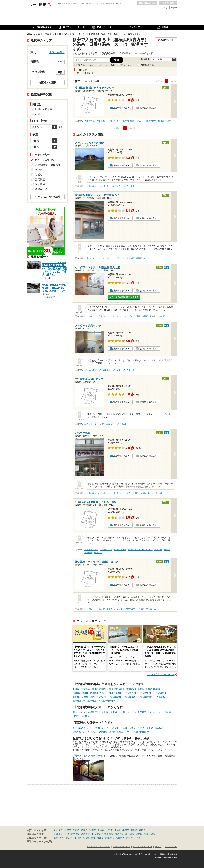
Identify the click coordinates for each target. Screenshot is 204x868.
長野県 (126, 830)
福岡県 (142, 830)
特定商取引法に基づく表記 (146, 854)
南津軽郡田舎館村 (135, 689)
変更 (60, 62)
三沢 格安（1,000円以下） (117, 424)
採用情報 (174, 854)
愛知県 (134, 830)
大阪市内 (110, 838)
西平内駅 (88, 553)
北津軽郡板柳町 (154, 689)
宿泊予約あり (128, 65)
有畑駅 (161, 121)
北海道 (117, 830)
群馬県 (93, 830)
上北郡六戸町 (146, 693)
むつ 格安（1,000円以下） (125, 609)
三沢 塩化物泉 (90, 186)
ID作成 (174, 8)
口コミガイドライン (143, 847)
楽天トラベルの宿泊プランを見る (124, 297)
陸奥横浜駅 (151, 121)
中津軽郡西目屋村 (81, 689)
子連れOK (144, 732)
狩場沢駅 (98, 553)
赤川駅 (147, 258)
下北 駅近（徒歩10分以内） (133, 121)
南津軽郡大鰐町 (117, 689)
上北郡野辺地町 (115, 693)
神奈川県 (58, 830)
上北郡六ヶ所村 (80, 697)
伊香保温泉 (108, 834)
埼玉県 (68, 830)
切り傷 (168, 712)
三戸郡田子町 (109, 701)
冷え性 (122, 712)
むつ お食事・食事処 (103, 609)
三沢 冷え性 (115, 186)
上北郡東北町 (161, 693)
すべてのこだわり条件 (47, 197)
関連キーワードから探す (40, 842)
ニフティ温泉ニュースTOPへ (161, 674)
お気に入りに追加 (148, 108)
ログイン (164, 8)
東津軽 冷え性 (120, 550)
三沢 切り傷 (103, 186)
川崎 (62, 838)
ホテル (160, 712)
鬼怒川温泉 (150, 834)
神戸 (139, 838)
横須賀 (69, 838)
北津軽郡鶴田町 (80, 693)
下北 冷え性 (89, 121)
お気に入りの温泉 (147, 3)
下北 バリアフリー (92, 258)
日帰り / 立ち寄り (45, 109)
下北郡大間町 (116, 697)
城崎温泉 (85, 834)
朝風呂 (76, 716)
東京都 (101, 830)
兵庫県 (84, 830)
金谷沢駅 (130, 258)
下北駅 (137, 316)
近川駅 (139, 258)
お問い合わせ (171, 847)
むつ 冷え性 (113, 316)
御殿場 (100, 838)
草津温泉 (58, 834)
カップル (131, 712)
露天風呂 (142, 712)
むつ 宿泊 (89, 316)
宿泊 (75, 712)
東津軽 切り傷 (106, 550)
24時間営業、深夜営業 (48, 165)
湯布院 (139, 834)
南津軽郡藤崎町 (100, 689)
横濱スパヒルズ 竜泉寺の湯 (88, 756)
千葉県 (76, 830)
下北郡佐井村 (163, 697)
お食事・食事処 (109, 712)
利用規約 (164, 854)
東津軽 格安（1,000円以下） (140, 550)
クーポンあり (108, 65)
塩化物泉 (85, 716)
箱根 (67, 834)
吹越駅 (168, 121)
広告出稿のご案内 (122, 847)
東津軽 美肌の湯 (91, 550)
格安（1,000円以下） (89, 712)
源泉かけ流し (79, 732)
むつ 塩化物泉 (90, 370)
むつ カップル (126, 316)
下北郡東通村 (131, 697)
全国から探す (57, 52)
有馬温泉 (75, 834)
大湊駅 (153, 316)
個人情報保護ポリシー (123, 854)
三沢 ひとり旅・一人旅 (94, 424)
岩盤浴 (39, 175)
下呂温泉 (96, 834)
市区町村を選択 (47, 83)
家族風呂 (40, 184)
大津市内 (131, 838)
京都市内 (120, 838)
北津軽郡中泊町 (98, 693)
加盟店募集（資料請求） (98, 847)
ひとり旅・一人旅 (119, 728)
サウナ (151, 712)
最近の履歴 (168, 3)
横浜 (56, 838)
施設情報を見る (121, 108)
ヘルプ (158, 847)
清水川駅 (158, 550)
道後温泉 (119, 834)
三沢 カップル (128, 186)
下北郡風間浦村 (147, 697)
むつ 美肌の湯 (100, 316)
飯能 (93, 838)
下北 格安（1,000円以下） (108, 121)
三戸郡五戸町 (94, 701)
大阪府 (109, 830)
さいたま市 (84, 838)
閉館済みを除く (148, 65)
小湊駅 (167, 550)
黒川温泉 (130, 834)
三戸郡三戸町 (79, 701)
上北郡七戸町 (131, 693)
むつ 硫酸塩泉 (104, 370)
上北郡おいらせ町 (99, 697)
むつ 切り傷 (113, 493)
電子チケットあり (87, 65)
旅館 (136, 732)
